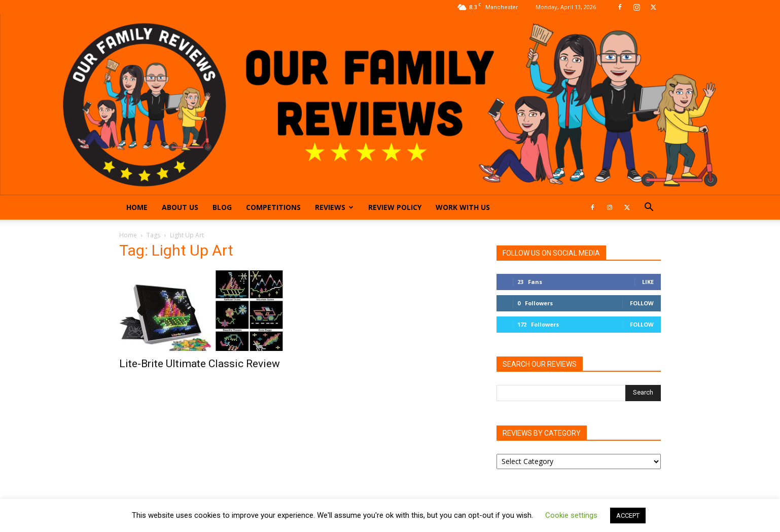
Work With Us (463, 207)
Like (648, 282)
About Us (180, 207)
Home (137, 207)
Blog (222, 207)
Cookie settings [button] (571, 515)
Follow (642, 303)
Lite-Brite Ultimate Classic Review (200, 364)
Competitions (273, 207)
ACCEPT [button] (628, 516)
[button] (649, 208)
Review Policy (395, 207)
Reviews (334, 207)
